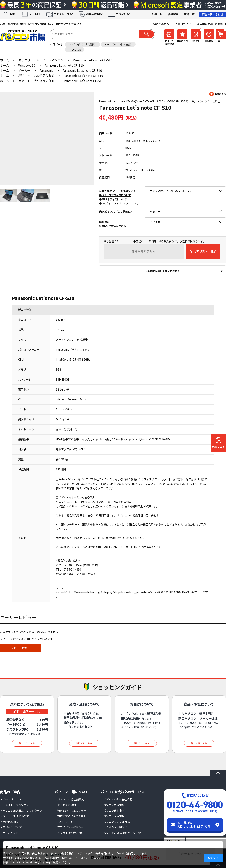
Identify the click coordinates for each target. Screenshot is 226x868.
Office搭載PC (94, 14)
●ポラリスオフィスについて (115, 195)
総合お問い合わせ (213, 14)
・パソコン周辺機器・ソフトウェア (21, 811)
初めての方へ (161, 24)
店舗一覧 (189, 14)
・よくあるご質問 (65, 805)
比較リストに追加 (205, 251)
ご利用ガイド (183, 24)
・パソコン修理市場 (113, 811)
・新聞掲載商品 (9, 822)
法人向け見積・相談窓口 (211, 24)
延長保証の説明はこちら (113, 226)
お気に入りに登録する (218, 94)
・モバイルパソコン (12, 827)
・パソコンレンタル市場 (115, 822)
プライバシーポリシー (35, 862)
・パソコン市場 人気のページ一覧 (121, 833)
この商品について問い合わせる (163, 271)
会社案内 (173, 14)
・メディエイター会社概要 (116, 799)
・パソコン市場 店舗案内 (69, 799)
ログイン (34, 639)
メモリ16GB (75, 50)
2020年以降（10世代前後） (82, 44)
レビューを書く (20, 648)
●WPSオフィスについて (113, 199)
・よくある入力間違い (114, 827)
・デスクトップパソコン (15, 805)
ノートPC (35, 14)
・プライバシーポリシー (69, 827)
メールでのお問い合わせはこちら (194, 825)
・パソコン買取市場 (113, 805)
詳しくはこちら (27, 743)
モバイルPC (123, 14)
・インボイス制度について (70, 833)
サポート (157, 14)
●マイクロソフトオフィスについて (119, 203)
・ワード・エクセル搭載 (15, 816)
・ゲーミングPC (10, 833)
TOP (12, 14)
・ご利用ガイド (64, 822)
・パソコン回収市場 (113, 816)
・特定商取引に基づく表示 (70, 811)
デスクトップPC (63, 14)
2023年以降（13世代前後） (118, 44)
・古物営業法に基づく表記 (70, 816)
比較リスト (218, 447)
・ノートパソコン (11, 799)
